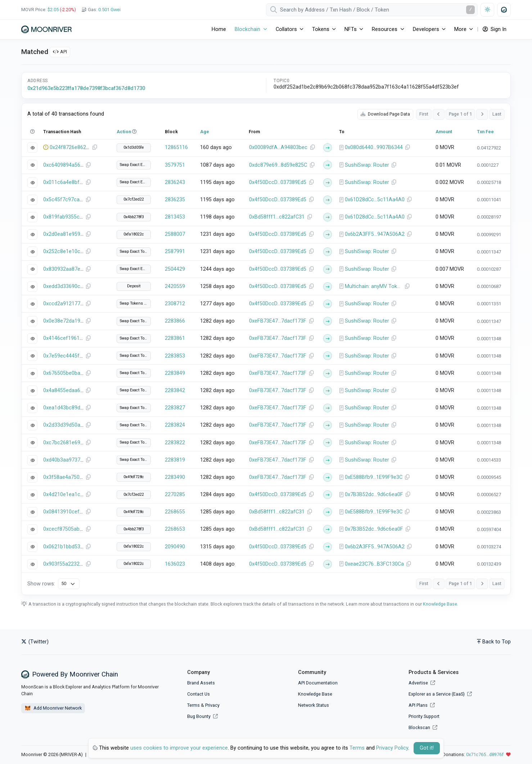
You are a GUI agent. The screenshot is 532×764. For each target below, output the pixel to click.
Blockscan (423, 727)
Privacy (212, 705)
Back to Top (494, 642)
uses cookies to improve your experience (179, 748)
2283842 (175, 390)
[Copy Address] (312, 148)
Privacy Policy (392, 748)
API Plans (422, 705)
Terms (193, 705)
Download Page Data (385, 114)
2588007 (175, 234)
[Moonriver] (46, 29)
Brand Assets (201, 683)
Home (219, 29)
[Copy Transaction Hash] (95, 148)
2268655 (175, 512)
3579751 (175, 165)
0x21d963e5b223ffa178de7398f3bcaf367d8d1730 (86, 88)
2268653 (175, 529)
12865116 (176, 147)
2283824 (175, 425)
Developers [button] (426, 29)
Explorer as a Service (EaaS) (440, 694)
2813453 (175, 217)
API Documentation (318, 683)
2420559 (175, 286)
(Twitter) (35, 642)
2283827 (175, 408)
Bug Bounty (199, 716)
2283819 (175, 460)
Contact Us (199, 694)
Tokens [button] (321, 29)
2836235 (175, 200)
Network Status (314, 705)
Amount (444, 132)
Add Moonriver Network (53, 708)
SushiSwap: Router (367, 165)
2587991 (175, 251)
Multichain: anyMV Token (374, 286)
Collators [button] (286, 29)
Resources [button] (385, 29)
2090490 (175, 547)
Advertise (422, 683)
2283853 (175, 356)
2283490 (175, 477)
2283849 (175, 373)
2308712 (175, 304)
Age (205, 132)
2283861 (175, 338)
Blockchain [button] (247, 29)
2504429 (175, 269)
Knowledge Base (440, 604)
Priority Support (424, 716)
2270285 (175, 495)
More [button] (460, 29)
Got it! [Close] (427, 748)
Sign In (495, 29)
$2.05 (53, 10)
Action (124, 132)
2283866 (175, 321)
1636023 (175, 564)
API (60, 52)
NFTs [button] (351, 29)
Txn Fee (485, 132)
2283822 (175, 443)
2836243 (175, 182)
